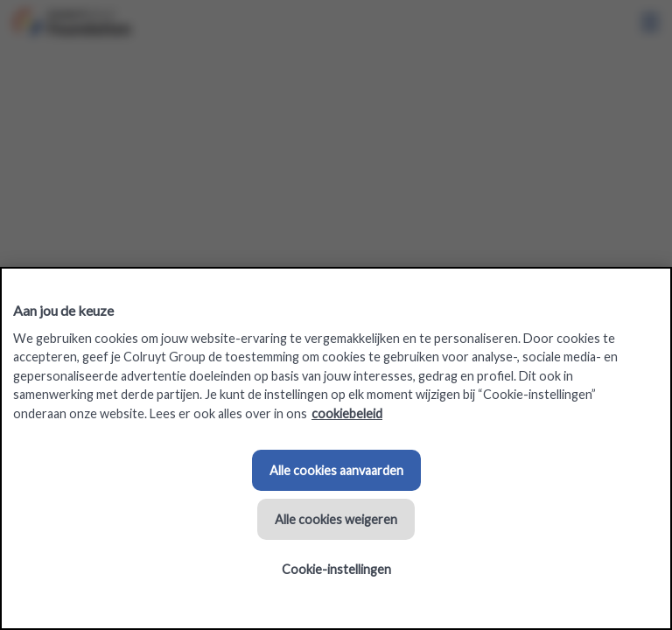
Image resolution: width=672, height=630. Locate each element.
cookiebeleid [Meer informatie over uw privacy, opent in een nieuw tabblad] (347, 413)
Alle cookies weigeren (336, 519)
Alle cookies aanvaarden (336, 470)
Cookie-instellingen (336, 569)
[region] (336, 448)
